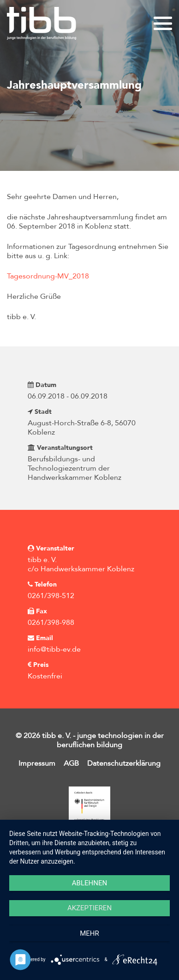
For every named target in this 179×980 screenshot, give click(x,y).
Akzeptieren (89, 908)
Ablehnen (89, 883)
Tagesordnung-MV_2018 (48, 276)
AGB (71, 763)
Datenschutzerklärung (124, 763)
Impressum (37, 763)
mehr (89, 933)
